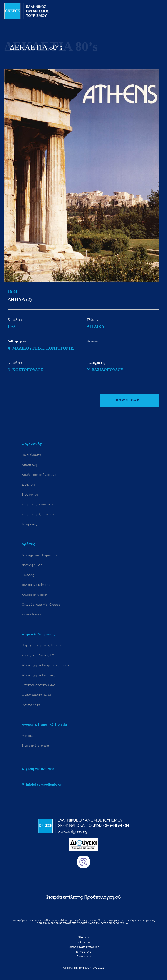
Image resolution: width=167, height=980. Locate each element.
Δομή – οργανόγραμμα (39, 475)
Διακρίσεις (29, 524)
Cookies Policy (84, 942)
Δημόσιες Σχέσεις (34, 595)
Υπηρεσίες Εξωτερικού (38, 514)
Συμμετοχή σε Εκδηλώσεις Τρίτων (46, 665)
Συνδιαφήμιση (32, 565)
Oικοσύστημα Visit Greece (41, 604)
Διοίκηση (28, 484)
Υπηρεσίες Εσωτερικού (38, 504)
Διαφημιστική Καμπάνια (39, 555)
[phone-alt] (38, 769)
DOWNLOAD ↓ (129, 400)
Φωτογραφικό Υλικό (36, 695)
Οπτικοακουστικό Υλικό (38, 685)
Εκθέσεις (28, 575)
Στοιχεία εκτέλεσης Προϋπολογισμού (83, 897)
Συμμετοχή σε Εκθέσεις (38, 675)
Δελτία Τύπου (31, 614)
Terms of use (84, 952)
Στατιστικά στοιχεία (35, 745)
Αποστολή (29, 465)
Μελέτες (28, 736)
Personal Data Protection (83, 947)
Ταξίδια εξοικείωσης (36, 585)
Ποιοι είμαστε (31, 455)
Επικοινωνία (83, 956)
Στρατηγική (30, 494)
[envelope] (42, 784)
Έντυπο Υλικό (31, 705)
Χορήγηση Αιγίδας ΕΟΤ (39, 655)
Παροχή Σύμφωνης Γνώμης (42, 645)
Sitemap (84, 937)
